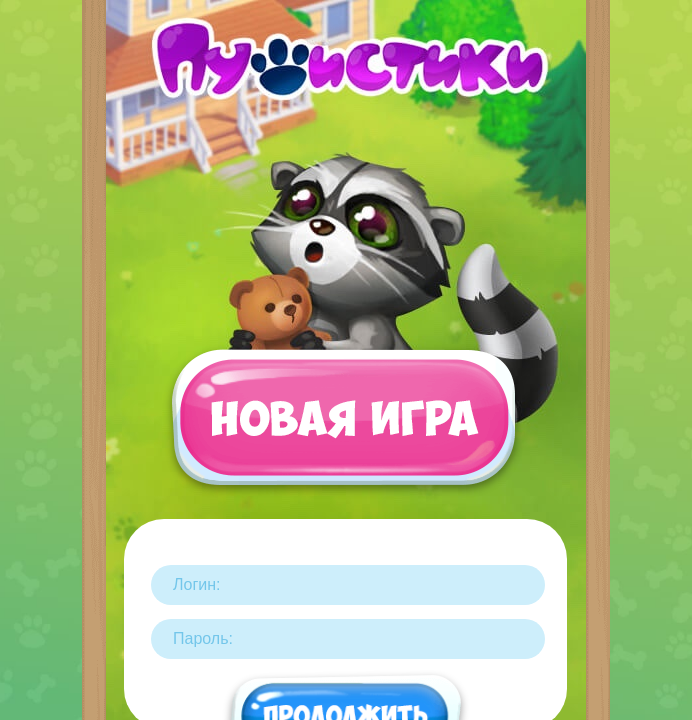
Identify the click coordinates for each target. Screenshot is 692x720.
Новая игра (343, 427)
